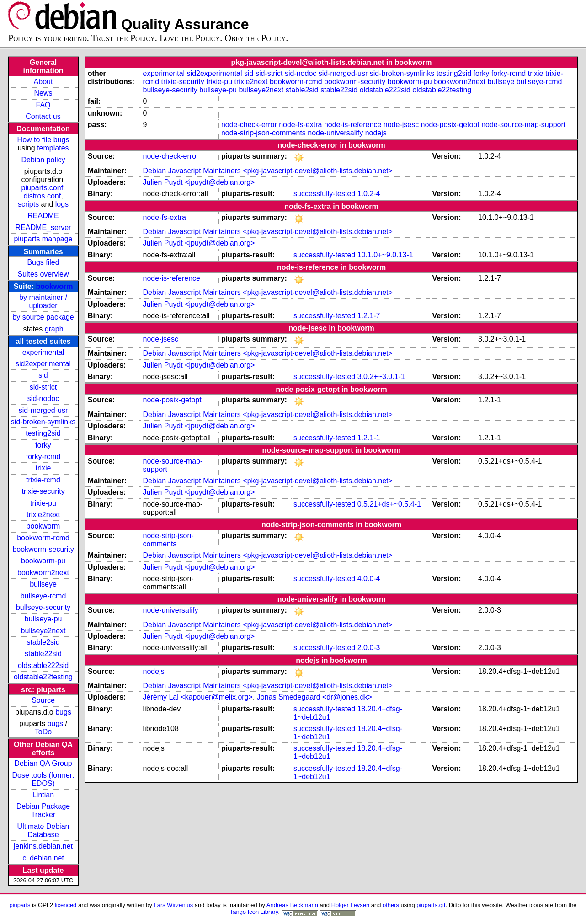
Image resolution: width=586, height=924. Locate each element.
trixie (43, 468)
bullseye (43, 584)
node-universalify (335, 133)
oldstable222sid (43, 665)
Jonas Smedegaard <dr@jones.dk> (314, 697)
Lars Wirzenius (174, 905)
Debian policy (43, 160)
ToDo (43, 732)
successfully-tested (324, 194)
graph (54, 329)
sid (43, 375)
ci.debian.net (43, 858)
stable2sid (43, 642)
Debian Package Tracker (43, 810)
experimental (43, 352)
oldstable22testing (43, 677)
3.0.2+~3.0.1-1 (381, 377)
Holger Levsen (351, 905)
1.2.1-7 (369, 316)
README (43, 216)
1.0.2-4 (369, 194)
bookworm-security (43, 549)
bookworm (55, 286)
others (391, 905)
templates (53, 148)
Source (43, 700)
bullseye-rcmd (43, 596)
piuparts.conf (42, 188)
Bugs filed (43, 262)
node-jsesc (401, 125)
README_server (43, 227)
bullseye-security (43, 607)
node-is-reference (353, 125)
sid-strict (43, 387)
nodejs (376, 133)
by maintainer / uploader (43, 302)
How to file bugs (43, 140)
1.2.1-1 (369, 438)
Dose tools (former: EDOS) (43, 779)
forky (43, 445)
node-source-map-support (523, 125)
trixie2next (43, 515)
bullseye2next (43, 631)
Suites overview (43, 274)
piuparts (20, 905)
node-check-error (249, 125)
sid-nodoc (43, 398)
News (43, 93)
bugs (63, 712)
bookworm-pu (43, 561)
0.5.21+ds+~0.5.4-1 (389, 504)
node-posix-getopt (450, 125)
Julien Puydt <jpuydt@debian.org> (199, 182)
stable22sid (43, 654)
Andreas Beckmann (292, 905)
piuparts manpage (43, 239)
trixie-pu (43, 503)
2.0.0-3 (369, 648)
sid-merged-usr (43, 410)
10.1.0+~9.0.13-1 (385, 255)
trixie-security (43, 491)
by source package (43, 317)
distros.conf (42, 196)
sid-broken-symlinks (43, 422)
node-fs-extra (300, 125)
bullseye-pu (43, 619)
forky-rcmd (43, 457)
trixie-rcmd (43, 480)
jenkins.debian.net (43, 846)
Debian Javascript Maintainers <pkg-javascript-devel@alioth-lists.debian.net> (268, 171)
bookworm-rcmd (43, 538)
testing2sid (43, 433)
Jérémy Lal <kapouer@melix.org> (198, 697)
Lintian (43, 795)
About (43, 82)
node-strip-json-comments (264, 133)
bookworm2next (43, 573)
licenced (66, 905)
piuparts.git (431, 905)
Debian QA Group (43, 763)
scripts (28, 204)
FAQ (43, 105)
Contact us (43, 116)
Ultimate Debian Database (43, 831)
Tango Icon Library (254, 912)
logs (62, 204)
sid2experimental (43, 364)
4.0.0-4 (369, 579)
